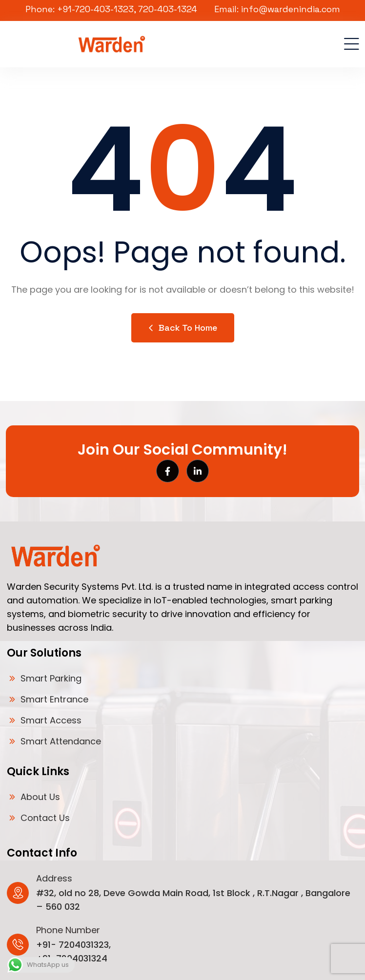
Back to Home (183, 328)
